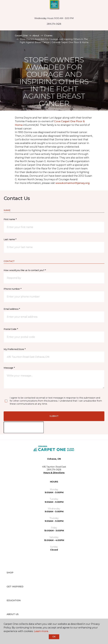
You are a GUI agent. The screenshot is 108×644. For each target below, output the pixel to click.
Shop (10, 573)
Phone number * (13, 289)
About (36, 36)
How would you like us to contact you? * (25, 270)
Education (14, 600)
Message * (9, 368)
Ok (54, 637)
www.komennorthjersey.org (72, 183)
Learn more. (41, 631)
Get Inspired (15, 587)
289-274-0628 (54, 24)
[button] (96, 6)
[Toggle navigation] (4, 6)
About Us (13, 614)
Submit (54, 416)
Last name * (10, 239)
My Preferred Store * (15, 349)
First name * (10, 219)
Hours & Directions (54, 473)
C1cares (48, 36)
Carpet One (21, 36)
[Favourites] (100, 6)
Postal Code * (11, 329)
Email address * (12, 309)
